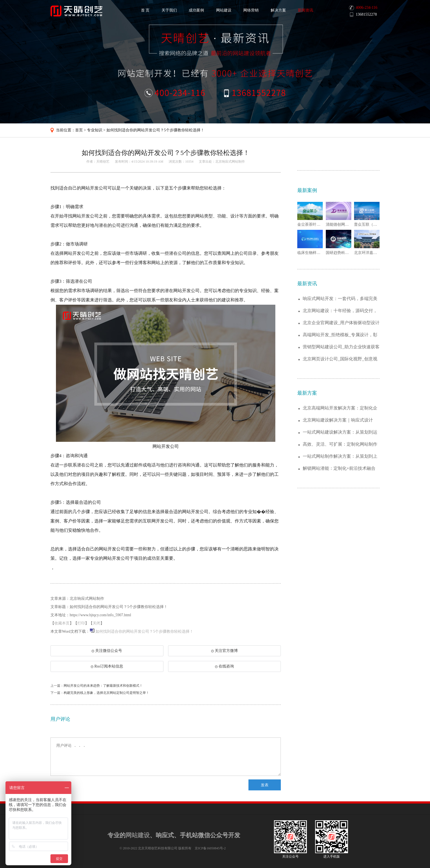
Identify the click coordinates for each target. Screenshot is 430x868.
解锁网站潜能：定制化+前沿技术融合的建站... (339, 469)
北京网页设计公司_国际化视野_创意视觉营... (340, 359)
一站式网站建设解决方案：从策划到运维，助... (340, 432)
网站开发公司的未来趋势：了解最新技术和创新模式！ (103, 686)
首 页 (145, 10)
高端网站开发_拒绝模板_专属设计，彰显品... (340, 335)
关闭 (97, 623)
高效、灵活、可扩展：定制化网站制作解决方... (340, 444)
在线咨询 (224, 666)
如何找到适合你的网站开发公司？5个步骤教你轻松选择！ (155, 130)
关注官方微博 (224, 651)
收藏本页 (62, 623)
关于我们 (169, 10)
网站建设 (224, 10)
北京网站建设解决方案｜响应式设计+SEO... (338, 420)
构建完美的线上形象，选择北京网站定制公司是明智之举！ (106, 693)
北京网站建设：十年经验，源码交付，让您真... (340, 311)
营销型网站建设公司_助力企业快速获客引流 (341, 347)
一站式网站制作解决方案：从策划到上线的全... (340, 456)
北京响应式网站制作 (230, 162)
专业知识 (95, 130)
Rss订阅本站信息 (107, 666)
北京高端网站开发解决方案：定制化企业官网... (340, 408)
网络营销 (251, 10)
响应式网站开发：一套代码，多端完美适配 (340, 299)
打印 (81, 623)
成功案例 (196, 10)
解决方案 (278, 10)
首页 (79, 130)
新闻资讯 (305, 10)
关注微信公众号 (107, 652)
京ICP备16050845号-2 (210, 848)
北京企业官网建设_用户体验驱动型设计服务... (341, 323)
